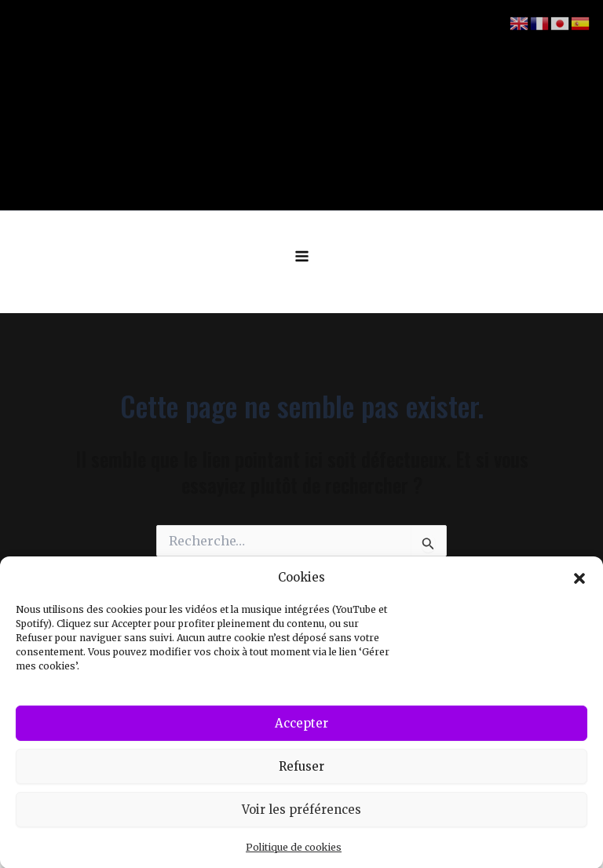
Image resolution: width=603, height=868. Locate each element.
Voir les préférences (301, 817)
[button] (579, 585)
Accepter (301, 731)
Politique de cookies (294, 855)
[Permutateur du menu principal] (302, 256)
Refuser (301, 774)
